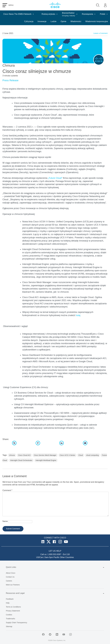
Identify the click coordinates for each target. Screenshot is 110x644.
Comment (7, 490)
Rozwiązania (89, 14)
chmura (12, 455)
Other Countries (67, 557)
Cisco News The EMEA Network (19, 14)
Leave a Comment (101, 33)
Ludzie (53, 21)
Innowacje (42, 21)
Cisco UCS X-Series (67, 455)
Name (5, 521)
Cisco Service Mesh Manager (45, 455)
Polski (104, 14)
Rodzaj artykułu (50, 14)
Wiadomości (76, 21)
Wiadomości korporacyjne (97, 21)
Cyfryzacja (29, 21)
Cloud (81, 455)
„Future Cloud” (55, 178)
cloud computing (92, 455)
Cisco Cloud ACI (24, 455)
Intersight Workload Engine (46, 460)
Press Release (10, 80)
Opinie (63, 21)
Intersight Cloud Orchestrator (21, 460)
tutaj (78, 315)
